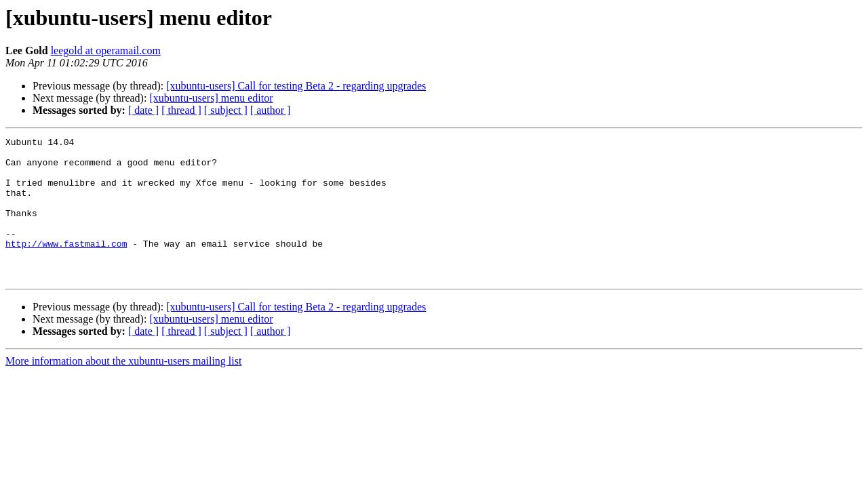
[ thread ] (181, 110)
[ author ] (271, 110)
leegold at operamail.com (106, 50)
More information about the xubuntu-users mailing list (123, 389)
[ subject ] (226, 110)
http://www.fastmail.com (66, 266)
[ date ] (143, 110)
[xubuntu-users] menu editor (211, 98)
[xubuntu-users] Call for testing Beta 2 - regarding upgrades (296, 86)
